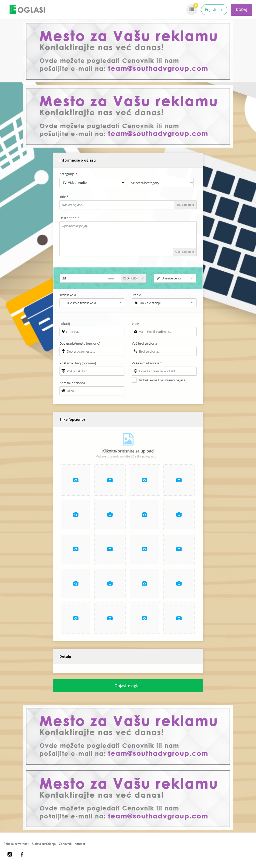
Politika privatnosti (16, 847)
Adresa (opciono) (72, 383)
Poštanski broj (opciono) (78, 363)
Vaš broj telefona (144, 343)
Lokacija (65, 324)
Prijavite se (214, 10)
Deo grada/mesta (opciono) (80, 343)
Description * (69, 218)
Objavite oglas (128, 688)
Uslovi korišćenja (44, 847)
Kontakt (80, 847)
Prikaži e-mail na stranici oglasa (162, 380)
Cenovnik (65, 847)
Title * (64, 197)
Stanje (136, 295)
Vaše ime (138, 324)
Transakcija (68, 295)
